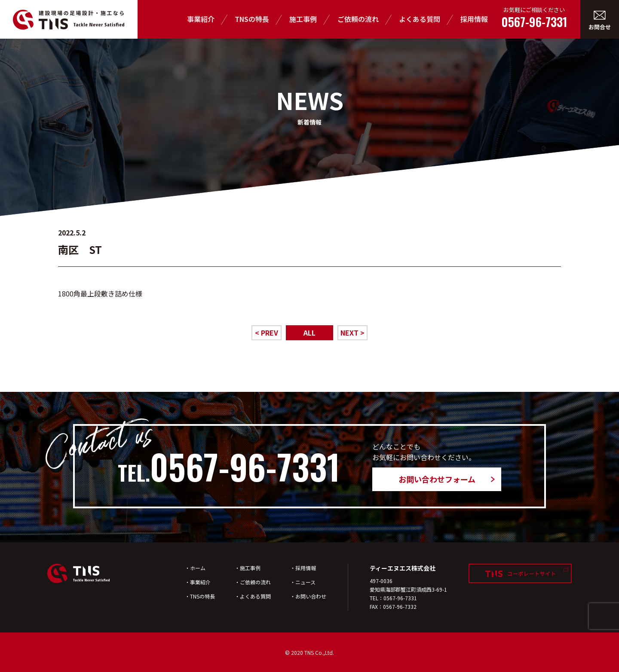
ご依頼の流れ (358, 19)
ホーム (198, 568)
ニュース (305, 582)
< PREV (267, 333)
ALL (309, 333)
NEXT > (352, 333)
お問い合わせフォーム (437, 479)
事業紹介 (201, 19)
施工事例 (303, 19)
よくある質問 (420, 19)
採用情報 (474, 19)
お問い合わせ (311, 596)
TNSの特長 (252, 19)
